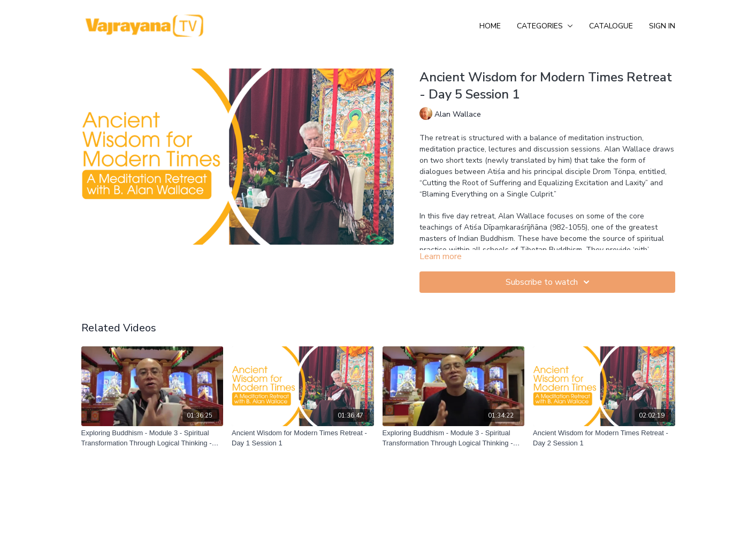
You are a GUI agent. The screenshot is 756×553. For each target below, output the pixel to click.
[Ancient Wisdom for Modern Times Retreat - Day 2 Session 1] (604, 438)
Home (490, 26)
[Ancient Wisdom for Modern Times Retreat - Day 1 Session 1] (303, 438)
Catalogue (611, 26)
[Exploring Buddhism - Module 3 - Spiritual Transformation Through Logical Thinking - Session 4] (152, 438)
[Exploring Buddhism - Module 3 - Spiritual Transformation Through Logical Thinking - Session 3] (454, 438)
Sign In (662, 26)
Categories (545, 26)
